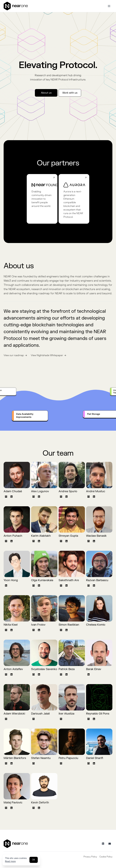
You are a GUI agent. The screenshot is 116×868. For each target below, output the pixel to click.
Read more (10, 861)
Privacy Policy (90, 857)
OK (34, 860)
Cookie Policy (106, 857)
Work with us (70, 93)
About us (46, 93)
